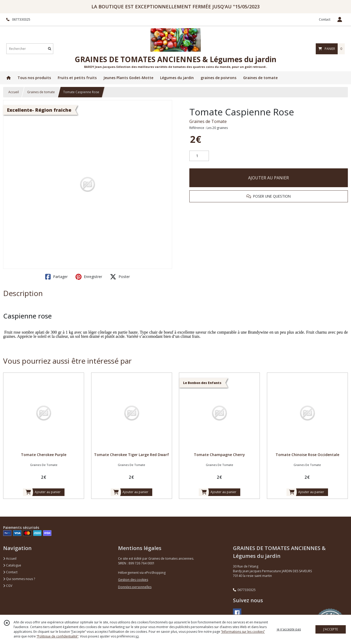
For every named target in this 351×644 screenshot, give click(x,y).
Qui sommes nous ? (19, 579)
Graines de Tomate (208, 121)
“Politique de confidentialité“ (57, 636)
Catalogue (12, 565)
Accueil (14, 92)
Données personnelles (135, 587)
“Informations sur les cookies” (243, 632)
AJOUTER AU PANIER (268, 178)
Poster (120, 277)
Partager (56, 277)
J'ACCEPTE (331, 629)
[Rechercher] (50, 49)
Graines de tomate (41, 92)
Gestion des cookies (133, 580)
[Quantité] (199, 156)
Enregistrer (89, 277)
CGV (8, 586)
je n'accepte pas (289, 629)
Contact (325, 19)
